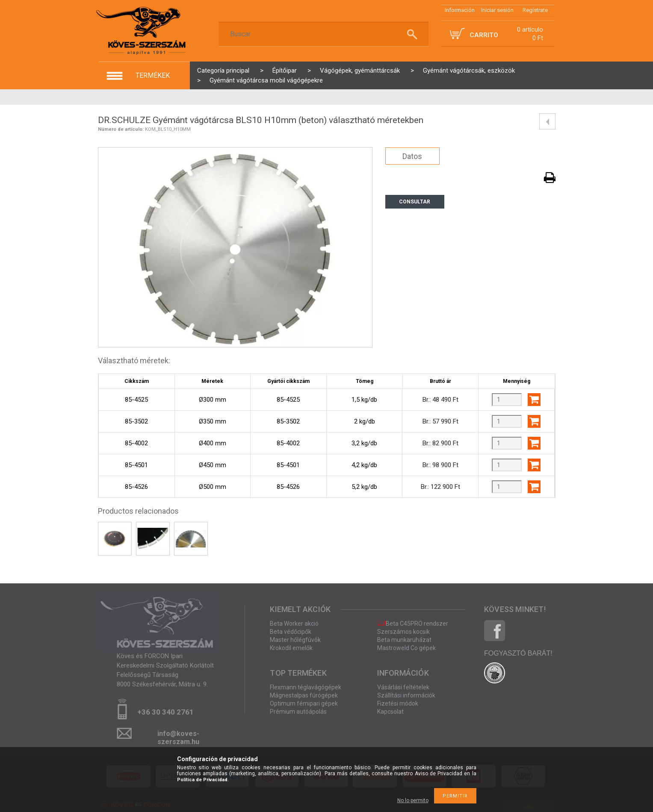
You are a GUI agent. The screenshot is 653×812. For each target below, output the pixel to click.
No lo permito (413, 800)
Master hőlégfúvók (295, 640)
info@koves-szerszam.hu (178, 736)
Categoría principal (223, 71)
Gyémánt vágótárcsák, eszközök (469, 71)
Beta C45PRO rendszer (413, 624)
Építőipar (285, 71)
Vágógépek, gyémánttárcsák (360, 71)
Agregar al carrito (534, 400)
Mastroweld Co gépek (406, 648)
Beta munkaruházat (404, 640)
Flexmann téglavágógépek (306, 687)
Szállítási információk (406, 695)
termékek (153, 75)
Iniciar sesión (497, 10)
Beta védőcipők (291, 632)
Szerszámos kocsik (403, 632)
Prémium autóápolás (298, 712)
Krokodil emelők (291, 648)
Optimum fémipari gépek (304, 703)
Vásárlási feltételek (403, 687)
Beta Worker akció (294, 624)
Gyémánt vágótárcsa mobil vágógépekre (266, 80)
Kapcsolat (390, 712)
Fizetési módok (398, 703)
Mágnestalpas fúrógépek (304, 695)
